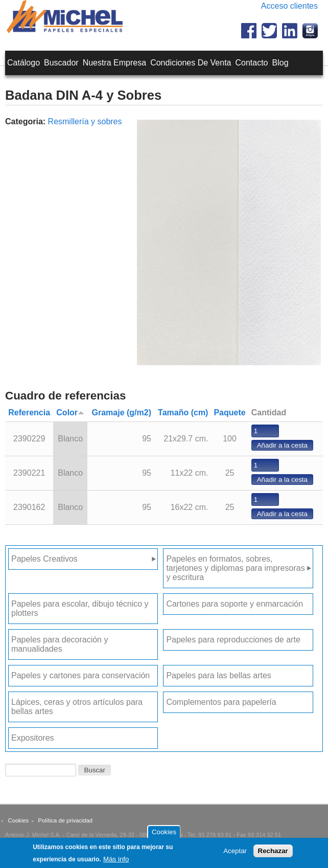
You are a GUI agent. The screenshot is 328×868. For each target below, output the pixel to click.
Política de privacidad (65, 820)
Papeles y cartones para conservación (80, 675)
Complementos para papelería (221, 702)
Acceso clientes (289, 6)
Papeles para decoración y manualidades (60, 644)
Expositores (33, 738)
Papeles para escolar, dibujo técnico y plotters (80, 608)
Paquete (229, 413)
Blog (280, 63)
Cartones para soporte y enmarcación (235, 604)
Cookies (18, 820)
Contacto (251, 63)
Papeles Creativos (44, 559)
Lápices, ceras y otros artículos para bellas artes (77, 707)
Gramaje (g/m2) (122, 413)
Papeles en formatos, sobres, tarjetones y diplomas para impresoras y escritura (235, 568)
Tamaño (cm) (183, 413)
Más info (116, 861)
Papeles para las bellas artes (218, 675)
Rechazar (273, 853)
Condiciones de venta (191, 63)
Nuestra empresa (115, 63)
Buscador (61, 63)
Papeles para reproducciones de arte (233, 640)
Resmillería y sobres (85, 121)
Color (70, 413)
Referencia (29, 413)
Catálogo (24, 63)
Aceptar (235, 853)
